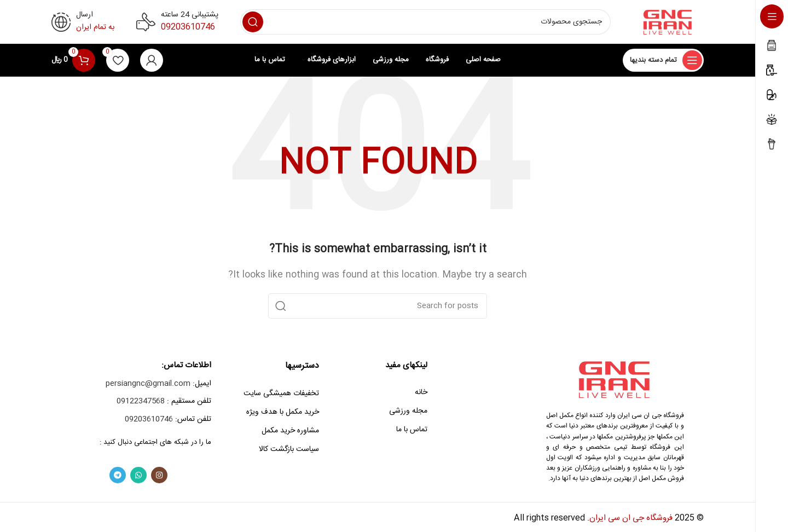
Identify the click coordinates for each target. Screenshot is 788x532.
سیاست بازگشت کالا (289, 449)
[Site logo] (668, 22)
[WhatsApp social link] (138, 475)
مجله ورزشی (408, 411)
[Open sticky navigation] (663, 60)
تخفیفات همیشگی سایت (281, 394)
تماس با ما (412, 430)
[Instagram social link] (159, 475)
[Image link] (615, 380)
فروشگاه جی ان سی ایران (631, 518)
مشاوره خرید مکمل (290, 431)
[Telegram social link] (118, 475)
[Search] (425, 22)
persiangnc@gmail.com (148, 384)
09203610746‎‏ (188, 27)
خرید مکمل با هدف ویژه (283, 412)
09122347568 (141, 401)
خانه (421, 392)
